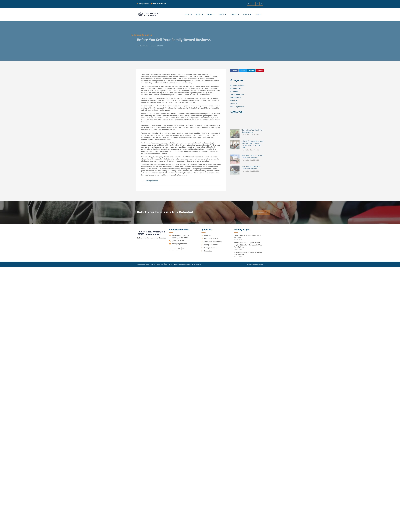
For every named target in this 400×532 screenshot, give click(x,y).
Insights (235, 14)
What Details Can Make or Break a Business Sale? (251, 198)
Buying (223, 14)
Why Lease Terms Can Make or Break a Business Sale (253, 187)
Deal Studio (260, 264)
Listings (247, 14)
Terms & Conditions (143, 264)
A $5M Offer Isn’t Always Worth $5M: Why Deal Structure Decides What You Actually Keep (253, 175)
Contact (258, 14)
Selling (211, 14)
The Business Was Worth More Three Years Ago (252, 162)
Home (189, 14)
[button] (234, 70)
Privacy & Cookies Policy (157, 264)
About (200, 14)
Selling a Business (127, 35)
